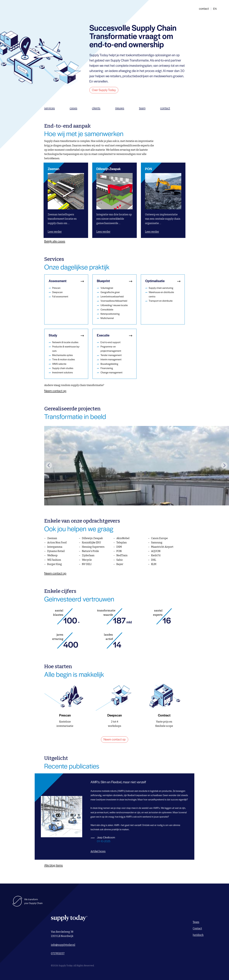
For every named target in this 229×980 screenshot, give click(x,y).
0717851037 (58, 953)
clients (96, 111)
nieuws (120, 111)
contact (204, 10)
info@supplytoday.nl (63, 945)
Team (196, 922)
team (142, 111)
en (215, 10)
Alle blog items (54, 869)
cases (73, 111)
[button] (49, 469)
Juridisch (198, 935)
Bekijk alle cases (55, 245)
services (50, 111)
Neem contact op (55, 394)
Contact (197, 928)
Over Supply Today (104, 93)
